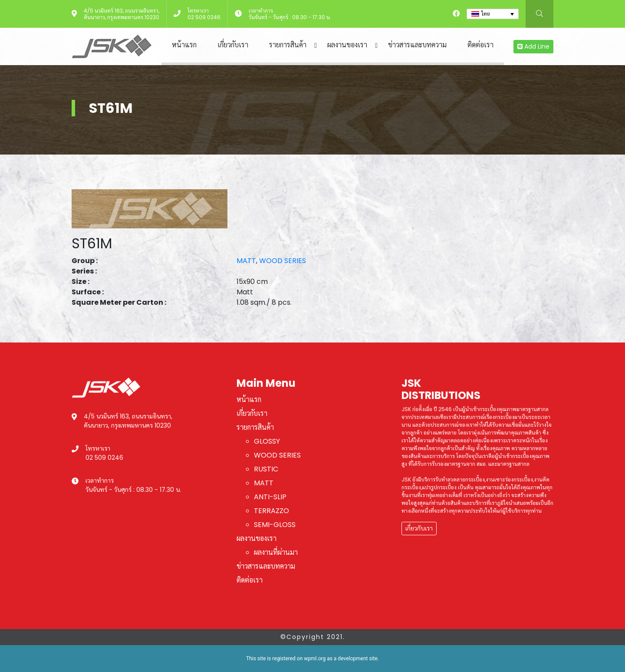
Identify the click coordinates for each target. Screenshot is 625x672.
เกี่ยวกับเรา (233, 45)
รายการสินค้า (288, 45)
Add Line (533, 46)
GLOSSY (267, 441)
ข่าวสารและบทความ (417, 45)
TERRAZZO (271, 511)
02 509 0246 (204, 17)
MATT (246, 261)
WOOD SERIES (283, 261)
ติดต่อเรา (480, 45)
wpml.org (315, 659)
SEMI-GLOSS (275, 525)
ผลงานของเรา (347, 45)
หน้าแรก (184, 45)
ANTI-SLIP (270, 497)
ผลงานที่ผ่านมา (276, 552)
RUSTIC (266, 469)
